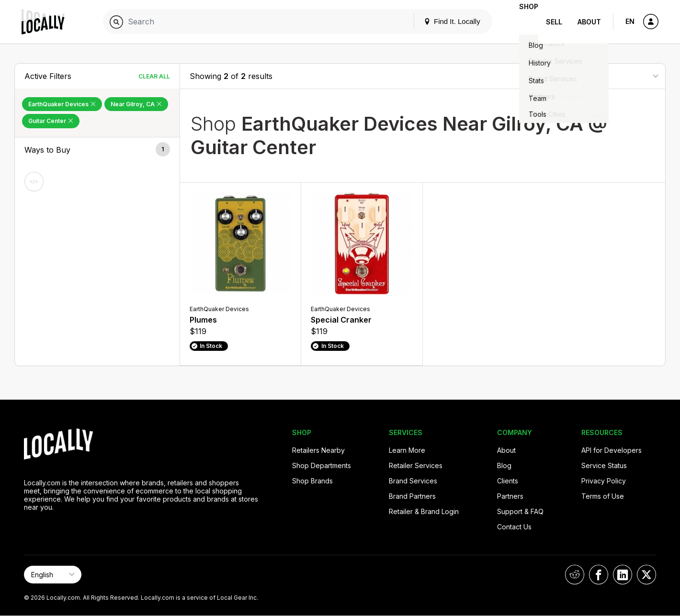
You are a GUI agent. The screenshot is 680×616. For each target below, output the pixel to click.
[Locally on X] (646, 575)
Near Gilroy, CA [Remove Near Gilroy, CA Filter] (136, 104)
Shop (521, 22)
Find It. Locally (437, 21)
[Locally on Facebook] (599, 575)
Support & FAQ (520, 511)
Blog (504, 465)
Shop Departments (322, 465)
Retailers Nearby (318, 450)
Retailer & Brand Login (424, 511)
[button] (97, 150)
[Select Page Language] (53, 575)
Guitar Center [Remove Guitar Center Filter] (51, 121)
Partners (510, 496)
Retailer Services (416, 465)
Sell (554, 22)
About (589, 22)
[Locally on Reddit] (575, 575)
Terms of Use (603, 496)
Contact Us (514, 527)
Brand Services (413, 481)
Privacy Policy (604, 481)
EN (630, 21)
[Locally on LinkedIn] (623, 575)
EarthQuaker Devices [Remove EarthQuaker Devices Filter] (62, 104)
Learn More (407, 450)
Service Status (604, 465)
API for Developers (612, 450)
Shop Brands (312, 481)
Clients (508, 481)
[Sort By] (608, 76)
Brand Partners (412, 496)
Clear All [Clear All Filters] (154, 76)
